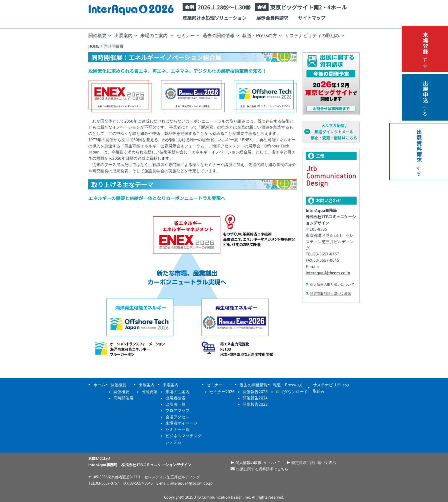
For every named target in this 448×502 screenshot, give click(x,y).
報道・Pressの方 (262, 35)
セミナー (188, 35)
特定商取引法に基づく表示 (331, 293)
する (441, 49)
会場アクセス (177, 417)
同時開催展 (123, 398)
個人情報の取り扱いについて (332, 284)
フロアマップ (177, 410)
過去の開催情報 (221, 35)
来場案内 (171, 385)
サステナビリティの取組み (315, 35)
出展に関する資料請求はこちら (262, 469)
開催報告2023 (255, 404)
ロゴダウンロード (292, 391)
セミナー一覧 (177, 429)
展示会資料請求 (272, 18)
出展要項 (149, 391)
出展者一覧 (175, 404)
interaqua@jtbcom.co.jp (328, 273)
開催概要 (100, 35)
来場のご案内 (157, 35)
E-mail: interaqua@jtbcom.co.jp (184, 483)
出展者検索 (175, 398)
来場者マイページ (181, 423)
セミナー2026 (222, 391)
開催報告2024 (255, 398)
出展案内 (126, 35)
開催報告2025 (255, 391)
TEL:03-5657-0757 (104, 483)
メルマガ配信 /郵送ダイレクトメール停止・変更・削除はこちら (331, 132)
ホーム (99, 385)
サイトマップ (312, 18)
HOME (94, 46)
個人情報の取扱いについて (258, 462)
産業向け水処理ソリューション (215, 18)
